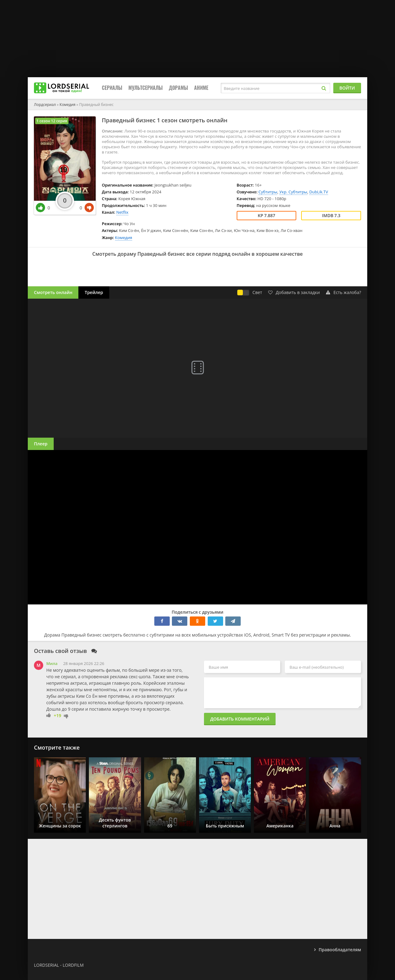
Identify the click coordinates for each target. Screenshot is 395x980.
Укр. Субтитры (293, 192)
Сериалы (112, 88)
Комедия (124, 238)
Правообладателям (340, 950)
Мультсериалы (146, 88)
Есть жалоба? (343, 292)
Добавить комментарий (240, 719)
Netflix (122, 212)
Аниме (201, 88)
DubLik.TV (319, 192)
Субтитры (268, 192)
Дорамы (178, 88)
